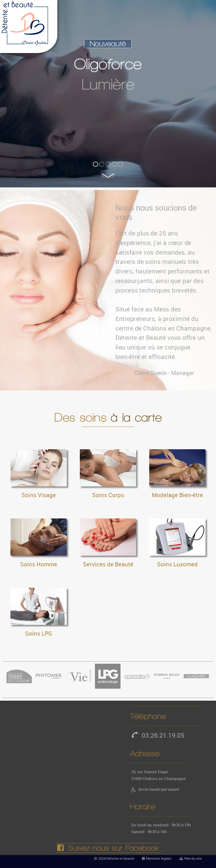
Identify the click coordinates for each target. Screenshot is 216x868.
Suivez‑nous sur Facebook (108, 848)
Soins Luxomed (177, 564)
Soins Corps (108, 495)
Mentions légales (159, 858)
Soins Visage (39, 495)
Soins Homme (39, 564)
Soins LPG (39, 633)
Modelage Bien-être (177, 495)
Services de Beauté (108, 564)
